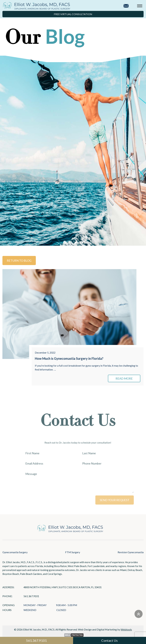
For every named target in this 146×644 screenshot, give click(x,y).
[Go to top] (139, 614)
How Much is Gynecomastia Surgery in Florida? (69, 358)
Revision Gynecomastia (131, 552)
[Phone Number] (111, 463)
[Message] (82, 481)
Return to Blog (19, 260)
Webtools (126, 629)
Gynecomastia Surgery (15, 552)
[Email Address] (53, 463)
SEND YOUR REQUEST (119, 500)
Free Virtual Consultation (73, 14)
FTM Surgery (73, 552)
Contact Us (109, 640)
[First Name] (53, 453)
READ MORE (124, 378)
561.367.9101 (31, 596)
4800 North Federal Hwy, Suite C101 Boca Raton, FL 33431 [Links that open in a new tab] (63, 587)
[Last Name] (111, 453)
